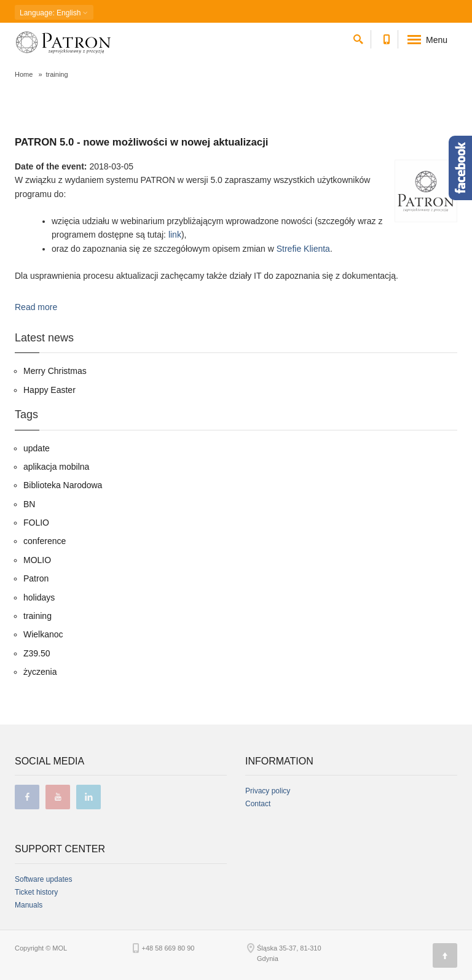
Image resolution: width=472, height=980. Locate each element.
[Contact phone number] (386, 37)
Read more (36, 307)
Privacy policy (268, 791)
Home (24, 74)
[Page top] (445, 955)
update (37, 448)
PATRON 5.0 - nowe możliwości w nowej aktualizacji (141, 142)
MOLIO (37, 560)
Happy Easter (49, 390)
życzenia (40, 672)
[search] (358, 37)
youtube (58, 797)
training (37, 616)
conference (45, 541)
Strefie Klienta (303, 249)
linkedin (88, 797)
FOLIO (36, 523)
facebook (27, 797)
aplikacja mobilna (56, 467)
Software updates (43, 879)
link (175, 235)
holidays (39, 597)
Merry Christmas (55, 371)
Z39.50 (37, 653)
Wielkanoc (43, 634)
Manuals (29, 905)
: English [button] (54, 13)
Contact (258, 804)
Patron (36, 578)
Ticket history (36, 892)
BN (29, 504)
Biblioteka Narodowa (63, 485)
